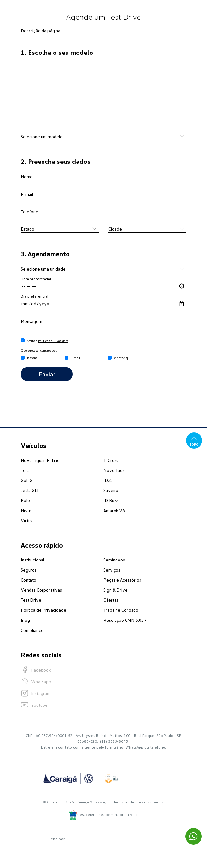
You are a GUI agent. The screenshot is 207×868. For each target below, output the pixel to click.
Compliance (32, 630)
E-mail (75, 358)
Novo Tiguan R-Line (40, 460)
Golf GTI (29, 480)
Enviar (47, 374)
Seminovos (114, 560)
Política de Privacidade (53, 341)
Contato (29, 580)
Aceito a (48, 341)
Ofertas (111, 600)
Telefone (32, 358)
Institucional (32, 560)
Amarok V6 (114, 510)
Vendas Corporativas (41, 590)
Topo (194, 440)
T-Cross (111, 460)
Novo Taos (114, 470)
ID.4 (108, 480)
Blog (25, 620)
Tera (25, 470)
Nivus (26, 510)
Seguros (29, 570)
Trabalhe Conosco (121, 610)
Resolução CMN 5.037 (125, 620)
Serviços (112, 570)
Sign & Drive (116, 590)
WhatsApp (121, 358)
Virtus (27, 520)
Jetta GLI (30, 490)
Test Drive (31, 600)
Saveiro (111, 490)
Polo (25, 500)
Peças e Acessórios (122, 580)
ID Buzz (111, 500)
